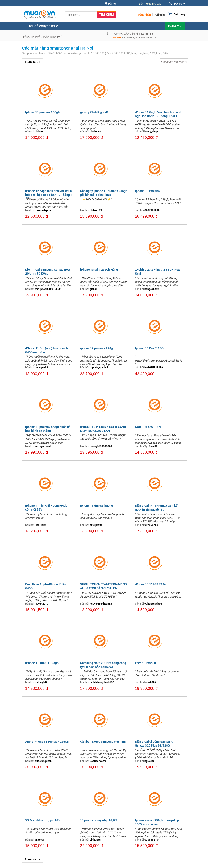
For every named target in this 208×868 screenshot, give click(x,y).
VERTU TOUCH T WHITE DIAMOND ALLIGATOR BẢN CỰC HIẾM (103, 586)
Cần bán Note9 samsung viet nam (103, 741)
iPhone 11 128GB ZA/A (150, 584)
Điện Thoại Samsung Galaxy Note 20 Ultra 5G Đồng (48, 271)
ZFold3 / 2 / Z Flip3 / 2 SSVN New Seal (158, 271)
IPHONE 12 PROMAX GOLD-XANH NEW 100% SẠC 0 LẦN (103, 429)
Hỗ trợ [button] (177, 4)
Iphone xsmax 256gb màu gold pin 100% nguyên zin (158, 822)
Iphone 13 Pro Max (148, 191)
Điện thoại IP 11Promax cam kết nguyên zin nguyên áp (157, 507)
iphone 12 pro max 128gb (97, 348)
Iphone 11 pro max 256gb (42, 112)
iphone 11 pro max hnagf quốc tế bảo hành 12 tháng (47, 429)
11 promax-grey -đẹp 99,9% (99, 820)
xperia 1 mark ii (145, 663)
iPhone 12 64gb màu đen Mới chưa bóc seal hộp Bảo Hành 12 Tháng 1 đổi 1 (49, 195)
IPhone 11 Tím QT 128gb (42, 663)
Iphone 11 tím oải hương (97, 506)
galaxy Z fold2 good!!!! (95, 112)
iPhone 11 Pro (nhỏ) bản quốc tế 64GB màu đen (47, 350)
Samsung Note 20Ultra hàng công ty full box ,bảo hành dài (103, 665)
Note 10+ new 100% (148, 427)
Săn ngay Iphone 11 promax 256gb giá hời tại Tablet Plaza (104, 193)
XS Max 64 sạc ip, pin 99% (43, 820)
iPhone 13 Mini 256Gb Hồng (99, 270)
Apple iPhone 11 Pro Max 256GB (47, 741)
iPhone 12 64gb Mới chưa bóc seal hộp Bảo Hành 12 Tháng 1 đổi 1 (158, 114)
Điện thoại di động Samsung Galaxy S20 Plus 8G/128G (154, 743)
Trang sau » (33, 62)
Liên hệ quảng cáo (150, 3)
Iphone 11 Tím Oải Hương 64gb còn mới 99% (46, 507)
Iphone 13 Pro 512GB (149, 348)
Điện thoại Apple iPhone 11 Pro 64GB (46, 586)
